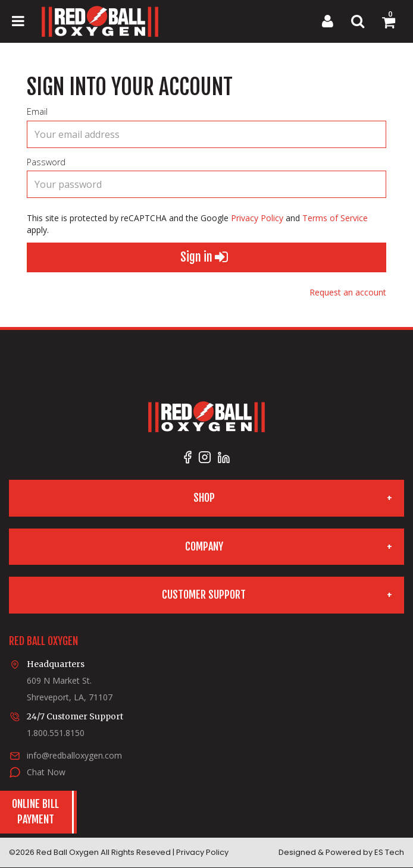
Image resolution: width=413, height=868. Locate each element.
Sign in (204, 257)
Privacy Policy (257, 218)
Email (37, 111)
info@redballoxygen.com (74, 755)
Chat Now (46, 772)
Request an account (348, 292)
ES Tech (389, 852)
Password (46, 162)
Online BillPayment (35, 812)
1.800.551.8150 (56, 733)
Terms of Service (335, 218)
